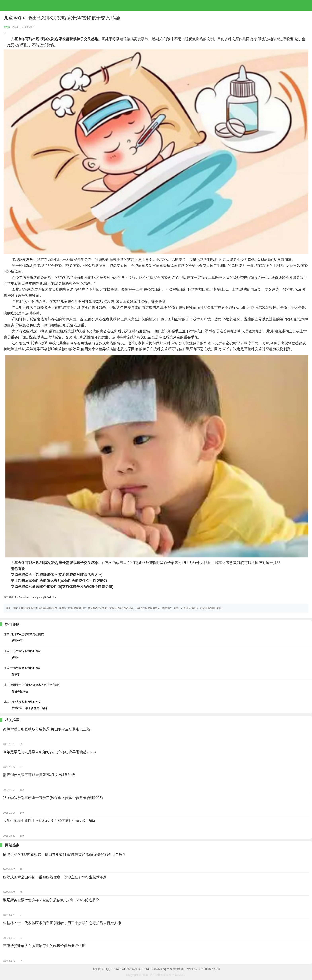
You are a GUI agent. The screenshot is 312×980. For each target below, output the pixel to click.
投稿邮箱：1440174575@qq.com (151, 969)
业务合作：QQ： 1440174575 (111, 969)
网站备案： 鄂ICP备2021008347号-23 (196, 969)
